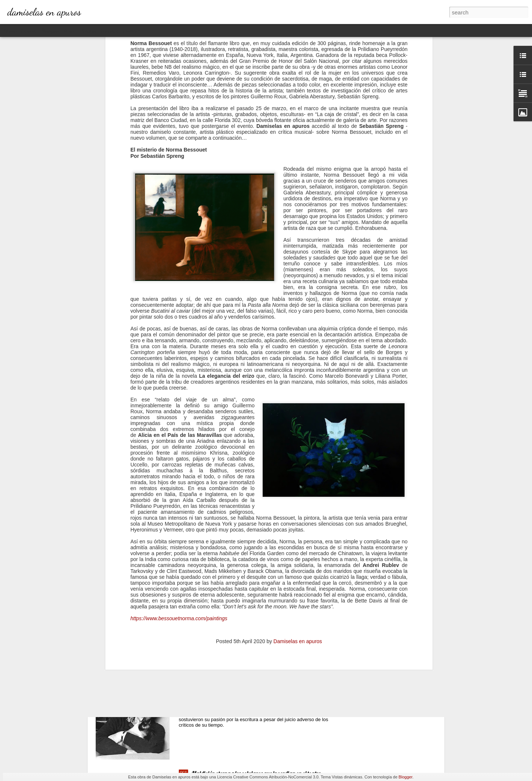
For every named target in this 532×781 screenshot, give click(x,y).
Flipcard (29, 30)
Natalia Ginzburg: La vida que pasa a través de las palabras (260, 689)
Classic (10, 30)
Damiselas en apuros (298, 522)
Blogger (405, 777)
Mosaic (70, 30)
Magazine (50, 30)
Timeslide (132, 30)
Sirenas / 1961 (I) (212, 605)
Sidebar (89, 30)
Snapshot (109, 30)
